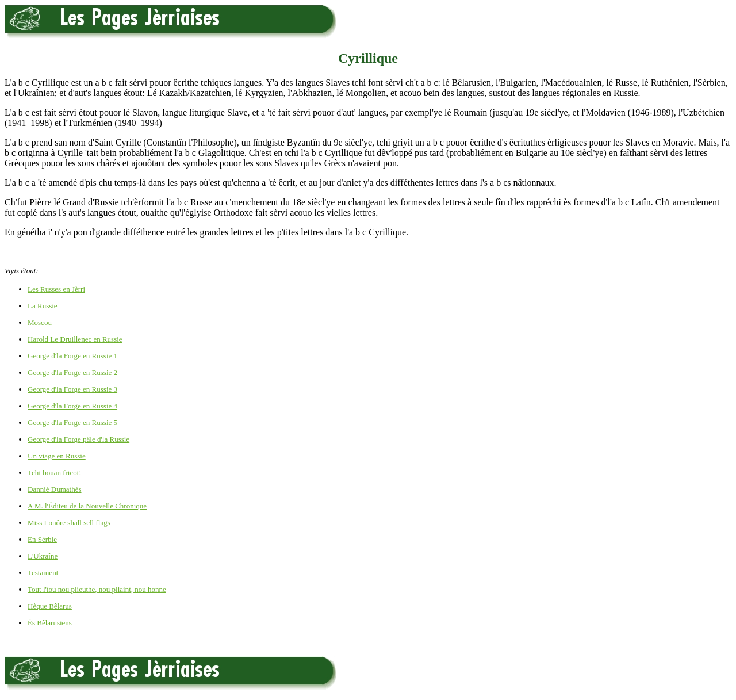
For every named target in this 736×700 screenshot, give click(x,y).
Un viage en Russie (57, 456)
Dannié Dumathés (55, 489)
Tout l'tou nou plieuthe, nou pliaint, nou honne (97, 589)
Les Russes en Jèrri (56, 289)
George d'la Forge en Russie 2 (72, 372)
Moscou (40, 322)
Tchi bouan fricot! (55, 473)
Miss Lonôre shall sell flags (69, 523)
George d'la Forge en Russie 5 (72, 422)
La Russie (43, 306)
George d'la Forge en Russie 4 (72, 406)
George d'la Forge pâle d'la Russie (78, 439)
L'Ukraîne (43, 556)
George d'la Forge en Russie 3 (72, 389)
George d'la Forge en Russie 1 (72, 356)
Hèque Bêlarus (50, 606)
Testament (43, 573)
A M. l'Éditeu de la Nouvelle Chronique (87, 506)
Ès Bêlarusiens (50, 623)
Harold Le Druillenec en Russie (75, 339)
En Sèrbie (42, 539)
